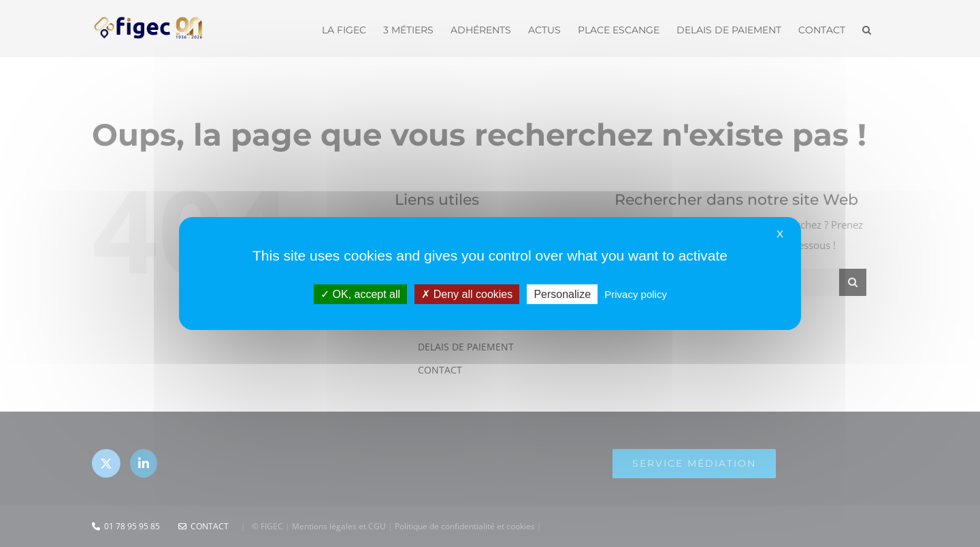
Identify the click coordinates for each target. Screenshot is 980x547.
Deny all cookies (467, 294)
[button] (867, 29)
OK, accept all (360, 294)
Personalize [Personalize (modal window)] (562, 294)
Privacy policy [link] (636, 294)
